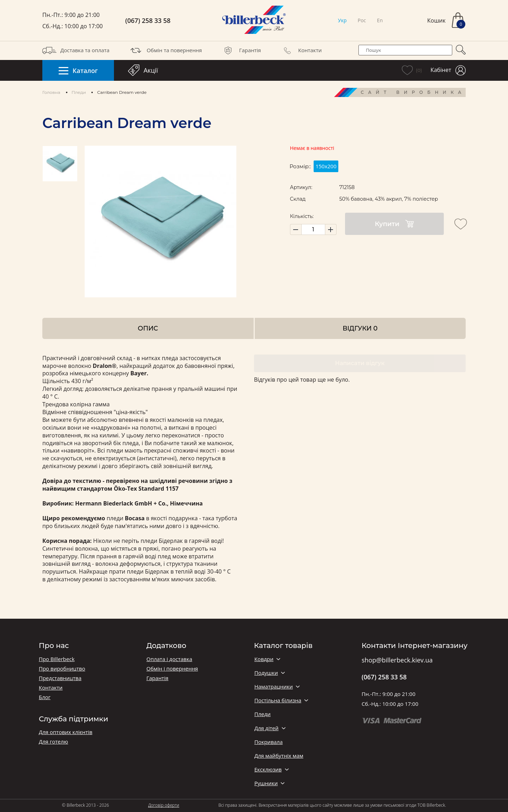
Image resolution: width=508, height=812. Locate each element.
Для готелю (53, 742)
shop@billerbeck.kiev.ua (397, 660)
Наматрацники (274, 687)
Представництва (60, 678)
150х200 (326, 166)
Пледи (79, 92)
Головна (51, 92)
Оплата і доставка (169, 659)
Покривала (268, 742)
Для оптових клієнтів (66, 732)
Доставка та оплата (76, 50)
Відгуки (360, 328)
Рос (362, 20)
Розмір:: (300, 166)
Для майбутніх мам (279, 756)
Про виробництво (62, 669)
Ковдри (264, 659)
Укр (342, 20)
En (380, 20)
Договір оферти (164, 805)
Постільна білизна (278, 700)
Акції (143, 70)
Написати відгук (360, 363)
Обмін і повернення (172, 669)
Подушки (266, 673)
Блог (45, 697)
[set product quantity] (313, 229)
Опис (148, 328)
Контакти (301, 50)
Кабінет (448, 70)
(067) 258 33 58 (148, 21)
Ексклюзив (268, 769)
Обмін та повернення (165, 50)
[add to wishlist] (461, 224)
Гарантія (241, 50)
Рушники (266, 783)
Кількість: (302, 216)
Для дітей (266, 728)
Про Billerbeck (57, 659)
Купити (394, 224)
